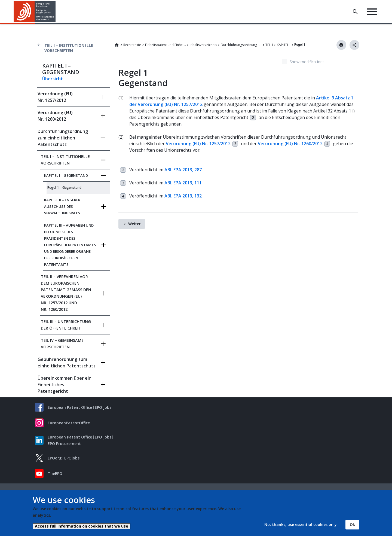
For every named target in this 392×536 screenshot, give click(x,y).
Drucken (341, 45)
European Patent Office (70, 407)
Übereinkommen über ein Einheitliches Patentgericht (65, 385)
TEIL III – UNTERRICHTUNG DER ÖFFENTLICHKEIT (66, 325)
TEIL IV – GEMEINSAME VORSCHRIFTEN (62, 344)
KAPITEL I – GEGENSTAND (66, 175)
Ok (352, 524)
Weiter (134, 224)
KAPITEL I (284, 45)
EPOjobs (72, 458)
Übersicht (53, 79)
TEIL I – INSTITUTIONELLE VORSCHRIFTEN (69, 48)
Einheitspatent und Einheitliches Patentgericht (166, 45)
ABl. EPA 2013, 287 (183, 170)
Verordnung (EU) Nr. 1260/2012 (55, 116)
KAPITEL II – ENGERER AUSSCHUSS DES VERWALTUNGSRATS (62, 206)
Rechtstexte (132, 45)
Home (117, 45)
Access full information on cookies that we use (82, 526)
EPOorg (55, 458)
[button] (56, 12)
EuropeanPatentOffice (69, 423)
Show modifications (307, 62)
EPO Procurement (64, 444)
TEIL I (269, 45)
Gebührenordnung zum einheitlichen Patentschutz (67, 363)
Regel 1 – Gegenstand (64, 188)
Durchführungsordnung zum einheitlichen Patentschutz (241, 45)
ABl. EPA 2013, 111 (183, 183)
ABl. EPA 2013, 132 (183, 196)
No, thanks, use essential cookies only (301, 524)
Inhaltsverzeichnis (203, 45)
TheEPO (55, 473)
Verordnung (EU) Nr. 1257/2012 (55, 97)
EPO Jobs (103, 407)
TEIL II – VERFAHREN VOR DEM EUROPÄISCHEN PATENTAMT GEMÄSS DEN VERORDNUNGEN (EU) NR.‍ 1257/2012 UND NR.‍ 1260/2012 (66, 293)
